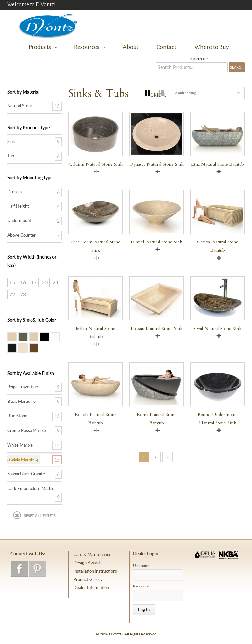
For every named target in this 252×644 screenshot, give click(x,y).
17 (34, 282)
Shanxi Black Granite (49, 336)
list (166, 95)
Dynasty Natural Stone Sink (157, 164)
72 (12, 294)
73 (23, 294)
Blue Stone (27, 336)
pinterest (37, 569)
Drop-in (14, 192)
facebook (20, 569)
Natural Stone (20, 106)
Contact (166, 47)
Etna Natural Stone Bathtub (218, 164)
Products (41, 47)
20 (45, 282)
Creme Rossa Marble (27, 348)
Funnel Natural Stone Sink (157, 242)
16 (23, 282)
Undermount (19, 220)
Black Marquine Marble (16, 348)
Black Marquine (21, 401)
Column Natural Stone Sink (96, 164)
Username (142, 566)
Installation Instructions (95, 571)
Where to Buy (212, 47)
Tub (11, 156)
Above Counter (21, 235)
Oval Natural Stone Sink (218, 328)
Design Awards (88, 563)
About (131, 47)
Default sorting (185, 93)
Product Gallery (88, 579)
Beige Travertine (16, 336)
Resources (88, 47)
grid (152, 95)
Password (141, 586)
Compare (97, 172)
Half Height (18, 206)
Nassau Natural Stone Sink (157, 328)
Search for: (200, 59)
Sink (11, 141)
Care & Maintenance (92, 554)
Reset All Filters (40, 515)
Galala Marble (38, 336)
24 (55, 282)
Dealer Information (91, 587)
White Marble (60, 336)
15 (12, 282)
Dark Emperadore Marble (38, 348)
